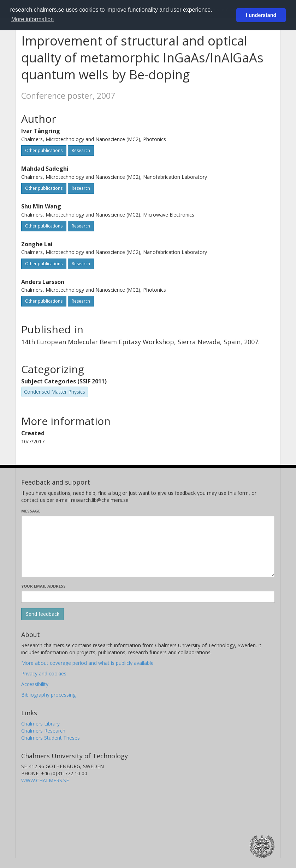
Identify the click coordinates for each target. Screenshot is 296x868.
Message (31, 511)
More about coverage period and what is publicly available (87, 663)
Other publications (44, 150)
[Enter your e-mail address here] (148, 597)
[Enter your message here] (148, 546)
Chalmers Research (43, 731)
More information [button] (32, 19)
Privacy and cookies (44, 673)
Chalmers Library (40, 724)
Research (81, 150)
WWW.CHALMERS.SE (45, 780)
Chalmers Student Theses (51, 738)
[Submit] (43, 614)
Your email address (43, 586)
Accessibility (35, 684)
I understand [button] (261, 15)
